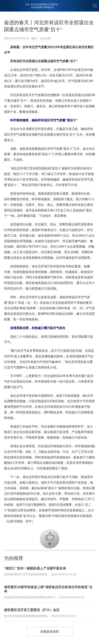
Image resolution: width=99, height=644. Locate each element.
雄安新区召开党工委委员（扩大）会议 (32, 610)
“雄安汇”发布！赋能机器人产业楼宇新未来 (35, 568)
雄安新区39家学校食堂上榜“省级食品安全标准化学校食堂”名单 (48, 589)
